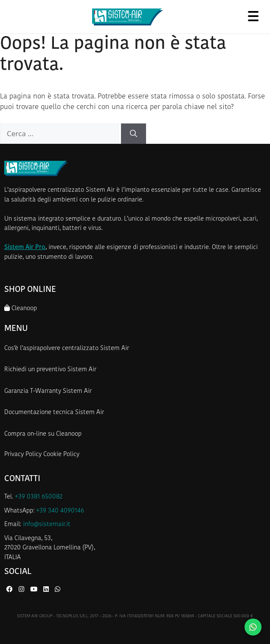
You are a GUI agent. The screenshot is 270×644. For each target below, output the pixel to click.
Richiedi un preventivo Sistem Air (50, 370)
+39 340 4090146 (60, 511)
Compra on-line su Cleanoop (43, 434)
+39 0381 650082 (39, 497)
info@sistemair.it (47, 525)
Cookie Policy (61, 455)
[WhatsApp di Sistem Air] (58, 590)
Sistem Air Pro (25, 248)
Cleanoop (21, 308)
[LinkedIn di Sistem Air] (47, 590)
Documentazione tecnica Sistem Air (54, 413)
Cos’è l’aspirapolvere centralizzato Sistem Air (67, 349)
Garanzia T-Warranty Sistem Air (48, 391)
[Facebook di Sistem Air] (10, 590)
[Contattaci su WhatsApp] (253, 627)
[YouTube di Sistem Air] (35, 590)
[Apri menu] (253, 16)
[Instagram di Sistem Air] (22, 590)
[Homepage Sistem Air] (128, 17)
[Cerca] (134, 134)
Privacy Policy (23, 455)
